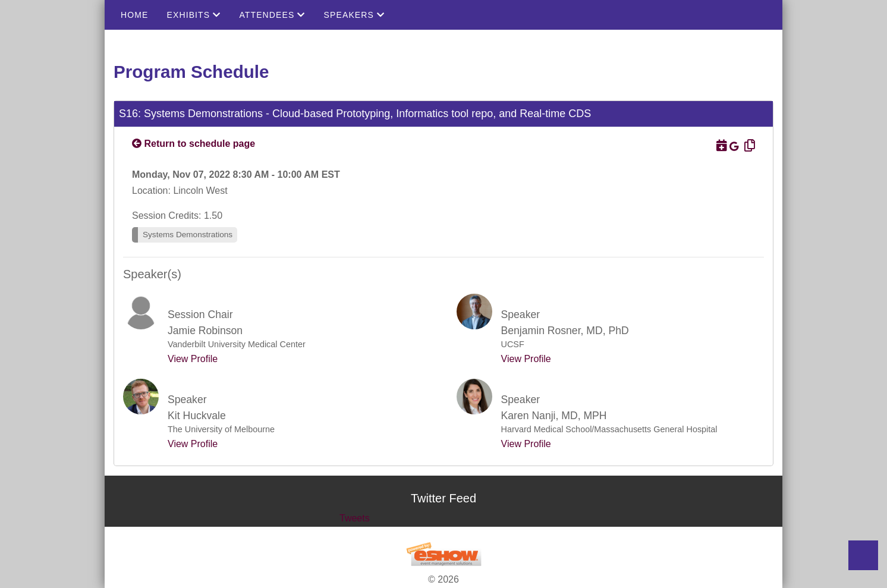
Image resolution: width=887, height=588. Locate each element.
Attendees (272, 15)
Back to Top (863, 555)
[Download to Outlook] (720, 146)
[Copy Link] (748, 146)
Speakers (355, 15)
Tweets (355, 518)
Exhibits (194, 15)
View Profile (193, 359)
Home (134, 15)
